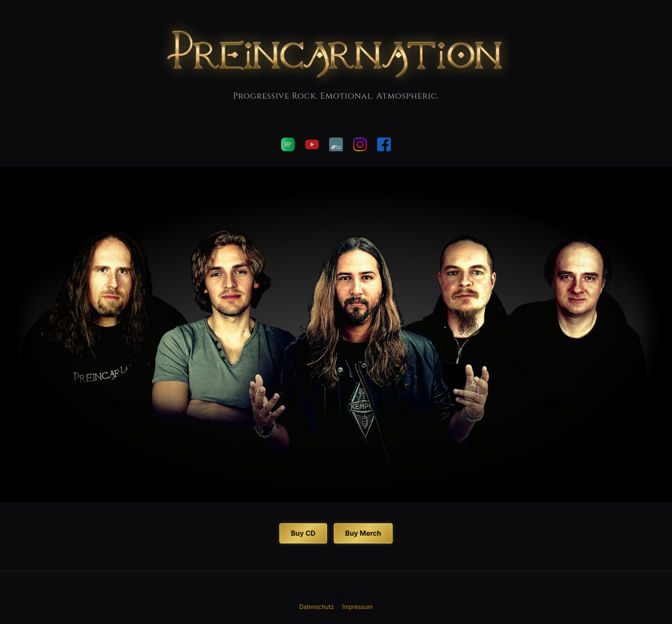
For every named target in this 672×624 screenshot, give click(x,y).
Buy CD (303, 533)
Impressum (358, 607)
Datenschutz (316, 607)
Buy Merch (363, 533)
